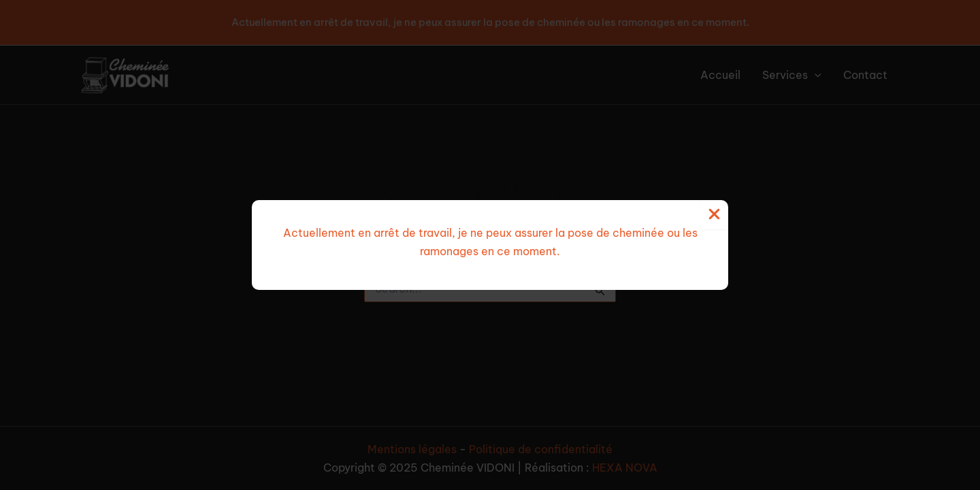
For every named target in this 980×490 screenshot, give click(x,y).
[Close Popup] (714, 215)
